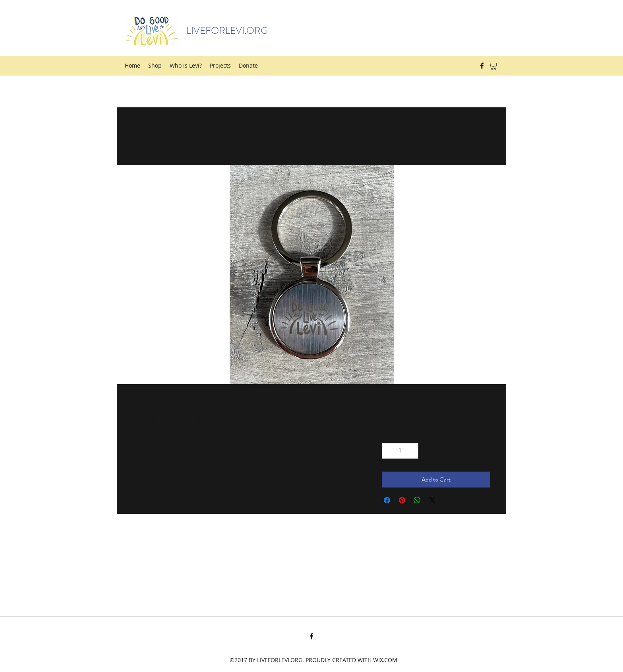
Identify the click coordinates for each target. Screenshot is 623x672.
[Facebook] (482, 66)
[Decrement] (389, 451)
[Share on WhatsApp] (417, 500)
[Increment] (412, 451)
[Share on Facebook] (387, 500)
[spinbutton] (400, 451)
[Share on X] (432, 500)
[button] (493, 66)
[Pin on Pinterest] (402, 500)
